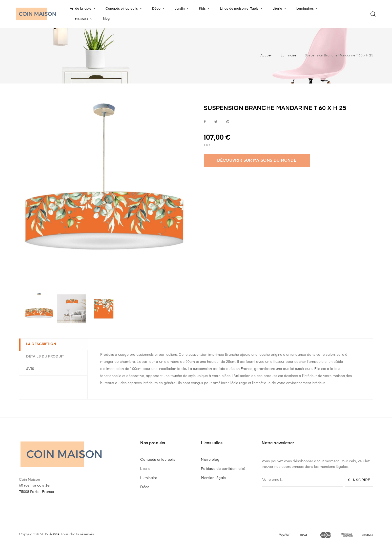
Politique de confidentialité (223, 469)
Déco (145, 487)
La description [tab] (42, 344)
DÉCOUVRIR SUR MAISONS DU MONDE (257, 161)
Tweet (216, 122)
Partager (205, 122)
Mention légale (213, 478)
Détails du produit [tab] (46, 356)
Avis (31, 369)
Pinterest (228, 122)
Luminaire (149, 478)
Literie (145, 469)
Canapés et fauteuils (158, 460)
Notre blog (210, 460)
